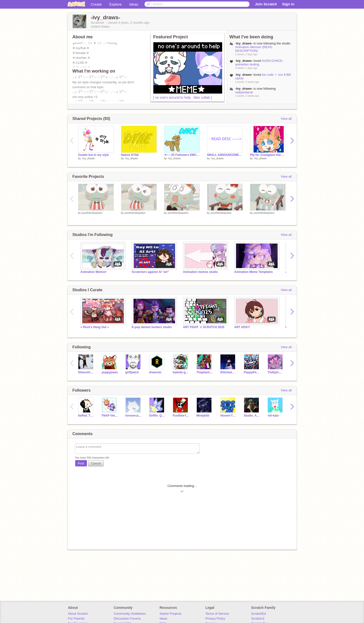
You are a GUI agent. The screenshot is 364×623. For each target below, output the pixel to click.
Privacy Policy (215, 618)
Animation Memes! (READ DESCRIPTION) (254, 49)
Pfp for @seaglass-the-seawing (268, 155)
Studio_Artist (252, 416)
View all (286, 119)
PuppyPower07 (252, 372)
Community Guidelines (130, 614)
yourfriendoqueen (92, 213)
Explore (116, 4)
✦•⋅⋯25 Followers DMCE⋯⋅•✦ (182, 155)
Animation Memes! (94, 272)
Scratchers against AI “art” (151, 272)
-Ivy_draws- (88, 158)
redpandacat (244, 92)
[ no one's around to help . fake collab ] (183, 97)
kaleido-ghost (181, 372)
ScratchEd (259, 614)
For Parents (76, 618)
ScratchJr (258, 618)
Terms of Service (217, 614)
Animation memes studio (201, 272)
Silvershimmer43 (86, 372)
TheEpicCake (276, 372)
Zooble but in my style (94, 155)
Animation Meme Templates (254, 272)
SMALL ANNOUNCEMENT (225, 155)
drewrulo (155, 372)
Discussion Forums (127, 618)
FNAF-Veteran (110, 416)
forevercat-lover (134, 416)
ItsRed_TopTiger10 (86, 416)
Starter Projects (171, 614)
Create (96, 4)
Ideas (134, 4)
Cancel (96, 463)
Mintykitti (203, 416)
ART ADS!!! (242, 327)
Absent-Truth (228, 416)
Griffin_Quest (157, 416)
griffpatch (132, 372)
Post (81, 463)
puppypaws (110, 372)
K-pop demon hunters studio (152, 327)
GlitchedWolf (228, 372)
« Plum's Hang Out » (95, 327)
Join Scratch (266, 4)
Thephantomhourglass (205, 372)
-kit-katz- (274, 416)
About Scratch (78, 614)
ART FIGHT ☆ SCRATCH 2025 (204, 327)
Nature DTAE (130, 155)
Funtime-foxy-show (181, 416)
